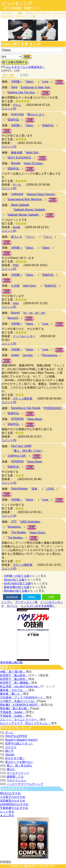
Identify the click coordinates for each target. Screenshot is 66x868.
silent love (29, 286)
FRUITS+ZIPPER (16, 736)
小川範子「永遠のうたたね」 (18, 701)
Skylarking (14, 527)
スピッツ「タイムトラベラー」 (20, 720)
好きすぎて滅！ (15, 758)
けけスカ (11, 747)
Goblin (15, 355)
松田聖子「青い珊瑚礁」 (15, 683)
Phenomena (49, 355)
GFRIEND (17, 419)
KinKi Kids (18, 114)
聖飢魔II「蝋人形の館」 (15, 708)
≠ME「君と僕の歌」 (13, 672)
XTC (14, 522)
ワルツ (30, 237)
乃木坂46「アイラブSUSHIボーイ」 (23, 697)
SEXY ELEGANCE (19, 158)
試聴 (59, 82)
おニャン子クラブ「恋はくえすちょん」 (25, 723)
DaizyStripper (20, 489)
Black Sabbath (20, 205)
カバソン (46, 13)
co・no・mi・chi (34, 313)
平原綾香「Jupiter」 (13, 712)
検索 (27, 57)
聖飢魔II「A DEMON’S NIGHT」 (20, 705)
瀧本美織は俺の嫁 (11, 662)
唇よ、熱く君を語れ (19, 766)
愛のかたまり (36, 115)
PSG (16, 265)
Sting (14, 87)
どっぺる (7, 15)
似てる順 (8, 75)
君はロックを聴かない (19, 762)
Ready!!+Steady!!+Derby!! (21, 740)
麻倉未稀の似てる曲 (17, 587)
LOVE (50, 489)
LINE (51, 597)
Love (45, 82)
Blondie (16, 163)
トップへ (7, 602)
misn (16, 303)
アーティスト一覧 (26, 602)
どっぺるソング (17, 4)
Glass (29, 82)
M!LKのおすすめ (10, 793)
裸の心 (11, 769)
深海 (34, 489)
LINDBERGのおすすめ (14, 804)
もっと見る (7, 812)
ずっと (9, 732)
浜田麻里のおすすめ (13, 801)
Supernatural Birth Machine (25, 199)
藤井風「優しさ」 (11, 694)
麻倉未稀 (17, 153)
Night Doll (32, 153)
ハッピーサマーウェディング (25, 784)
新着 (20, 15)
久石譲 (15, 286)
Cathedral (17, 194)
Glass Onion (37, 533)
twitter (32, 597)
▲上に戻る (7, 815)
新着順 (24, 75)
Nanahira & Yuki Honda (26, 408)
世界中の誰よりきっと (19, 744)
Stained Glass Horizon (41, 194)
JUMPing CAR (17, 456)
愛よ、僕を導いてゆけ (28, 451)
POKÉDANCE (53, 408)
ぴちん (17, 105)
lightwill (29, 866)
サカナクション (17, 780)
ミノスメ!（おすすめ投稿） (38, 606)
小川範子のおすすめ (13, 797)
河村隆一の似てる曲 (17, 576)
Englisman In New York (35, 87)
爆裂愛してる (15, 777)
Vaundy (10, 755)
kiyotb (17, 227)
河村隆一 (17, 82)
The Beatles (19, 532)
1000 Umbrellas (30, 522)
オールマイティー (18, 773)
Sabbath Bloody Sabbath (29, 210)
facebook (12, 597)
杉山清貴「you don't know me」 (20, 686)
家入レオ (17, 237)
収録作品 (13, 120)
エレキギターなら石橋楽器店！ (25, 67)
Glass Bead (35, 419)
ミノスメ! (59, 13)
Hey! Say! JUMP (21, 446)
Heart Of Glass (33, 163)
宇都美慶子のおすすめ (14, 808)
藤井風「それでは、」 (14, 690)
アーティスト (33, 15)
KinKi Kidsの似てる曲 (17, 583)
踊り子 (9, 751)
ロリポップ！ (48, 866)
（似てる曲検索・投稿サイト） (21, 8)
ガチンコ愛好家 (23, 399)
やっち (17, 185)
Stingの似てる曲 (14, 580)
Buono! (16, 313)
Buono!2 (13, 318)
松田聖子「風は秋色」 (14, 675)
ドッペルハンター (24, 336)
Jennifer (28, 355)
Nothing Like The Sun (21, 92)
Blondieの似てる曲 (16, 591)
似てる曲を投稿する (15, 62)
